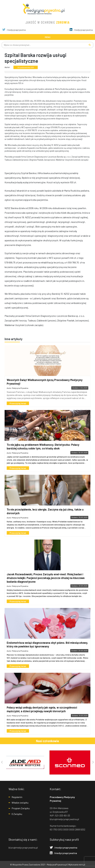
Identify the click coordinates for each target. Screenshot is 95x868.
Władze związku (20, 803)
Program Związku (21, 808)
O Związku (17, 814)
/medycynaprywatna (14, 30)
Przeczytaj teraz (18, 403)
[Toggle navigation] (47, 37)
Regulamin (17, 797)
